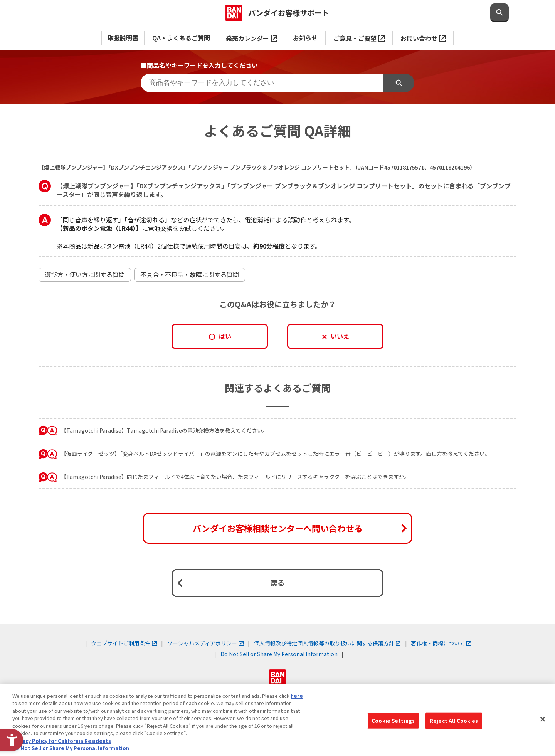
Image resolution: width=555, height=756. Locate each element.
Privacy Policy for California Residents (62, 741)
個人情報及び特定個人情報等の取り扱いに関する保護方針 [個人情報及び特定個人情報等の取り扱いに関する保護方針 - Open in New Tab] (327, 643)
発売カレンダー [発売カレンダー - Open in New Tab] (251, 38)
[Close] (543, 719)
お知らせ (305, 38)
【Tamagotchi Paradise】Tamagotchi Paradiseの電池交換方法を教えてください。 (164, 430)
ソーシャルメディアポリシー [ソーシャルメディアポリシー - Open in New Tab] (205, 643)
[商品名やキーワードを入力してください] (262, 83)
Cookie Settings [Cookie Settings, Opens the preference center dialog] (393, 721)
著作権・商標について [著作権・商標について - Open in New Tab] (441, 643)
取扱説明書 (123, 38)
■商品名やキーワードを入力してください (199, 65)
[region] (277, 720)
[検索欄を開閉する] (499, 13)
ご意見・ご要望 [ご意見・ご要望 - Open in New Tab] (359, 38)
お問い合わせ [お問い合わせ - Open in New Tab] (423, 38)
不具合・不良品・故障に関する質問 (190, 274)
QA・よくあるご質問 (181, 38)
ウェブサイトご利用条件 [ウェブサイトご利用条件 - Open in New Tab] (124, 643)
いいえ (340, 336)
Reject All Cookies (454, 721)
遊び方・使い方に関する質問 (85, 274)
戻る (277, 583)
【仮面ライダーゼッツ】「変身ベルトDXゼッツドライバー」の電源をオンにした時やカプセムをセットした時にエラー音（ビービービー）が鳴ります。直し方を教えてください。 (276, 454)
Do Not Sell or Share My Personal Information (279, 654)
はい (225, 336)
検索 (399, 83)
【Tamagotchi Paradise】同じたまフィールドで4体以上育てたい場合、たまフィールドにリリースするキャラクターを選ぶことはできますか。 (235, 477)
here (297, 696)
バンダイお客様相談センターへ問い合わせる (278, 528)
